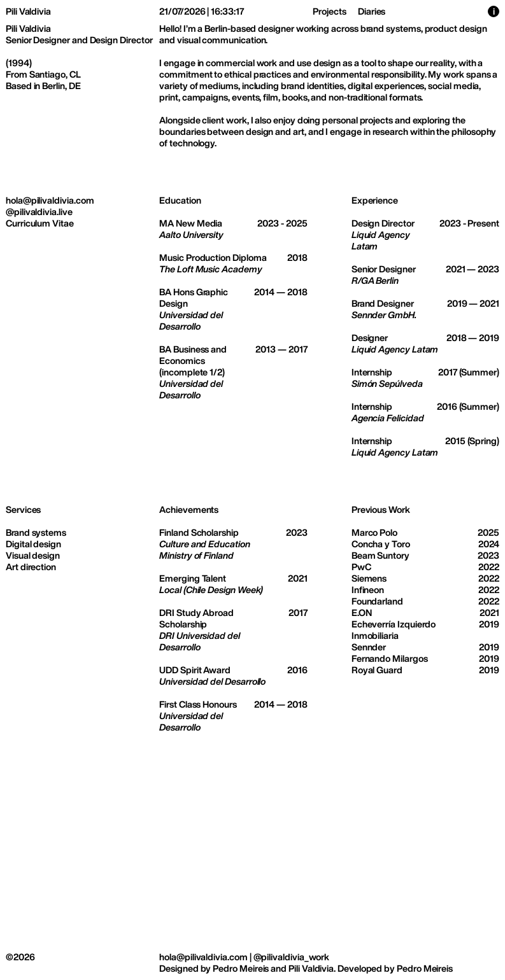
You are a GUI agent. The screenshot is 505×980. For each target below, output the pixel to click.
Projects (329, 11)
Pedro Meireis (241, 968)
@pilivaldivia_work (292, 957)
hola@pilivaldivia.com (50, 200)
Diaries (372, 11)
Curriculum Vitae (40, 223)
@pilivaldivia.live (39, 212)
